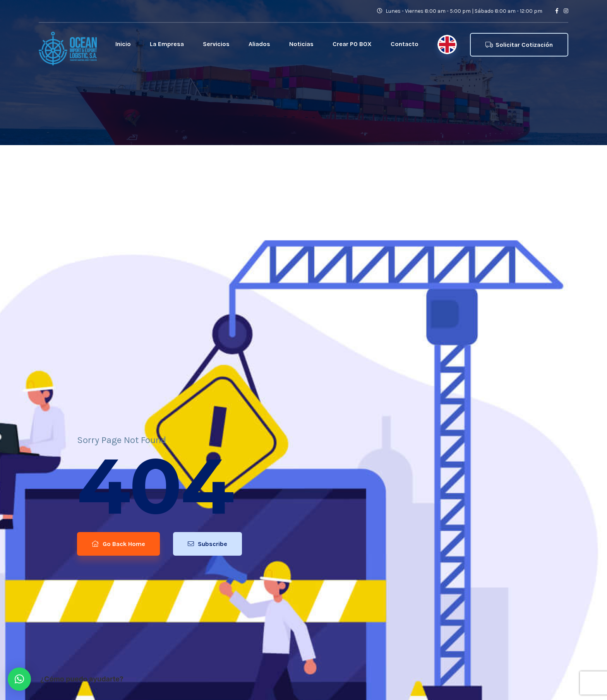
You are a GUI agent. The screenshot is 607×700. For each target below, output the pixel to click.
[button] (19, 679)
